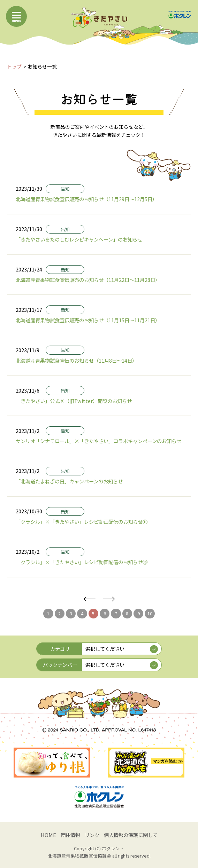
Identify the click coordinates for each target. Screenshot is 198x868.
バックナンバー (60, 665)
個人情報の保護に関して (131, 835)
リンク (92, 835)
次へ (109, 599)
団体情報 (70, 835)
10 (150, 613)
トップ (14, 66)
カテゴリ (60, 649)
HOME (48, 835)
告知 (65, 189)
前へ (89, 599)
